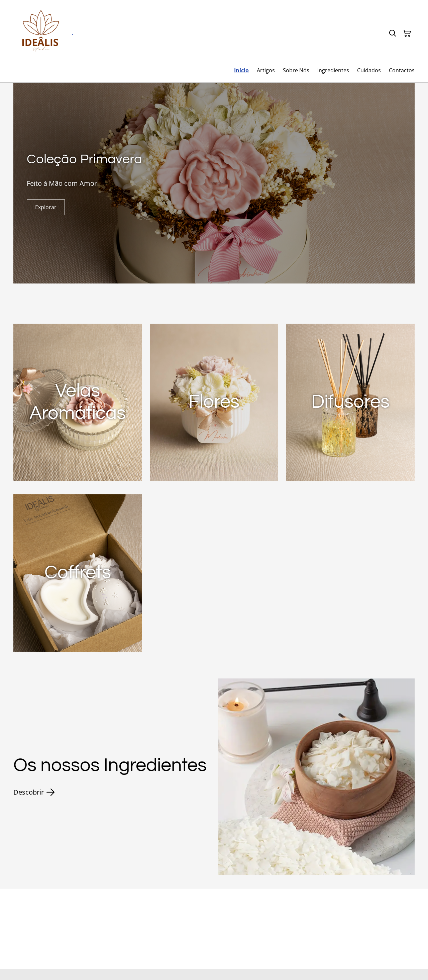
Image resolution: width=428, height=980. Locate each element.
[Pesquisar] (393, 33)
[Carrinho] (407, 33)
